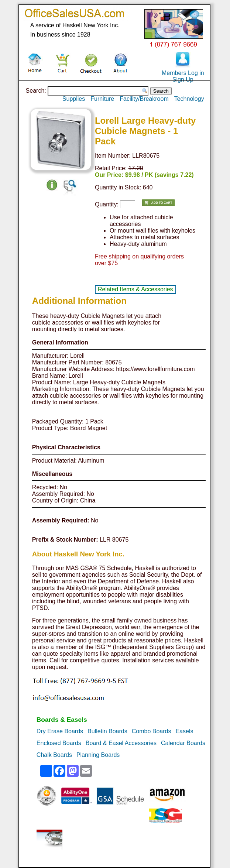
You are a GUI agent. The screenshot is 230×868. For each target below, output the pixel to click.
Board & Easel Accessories (121, 743)
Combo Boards (152, 731)
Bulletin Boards (107, 731)
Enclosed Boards (59, 743)
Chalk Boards (54, 755)
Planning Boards (98, 755)
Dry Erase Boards (60, 731)
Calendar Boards (183, 743)
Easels (184, 731)
